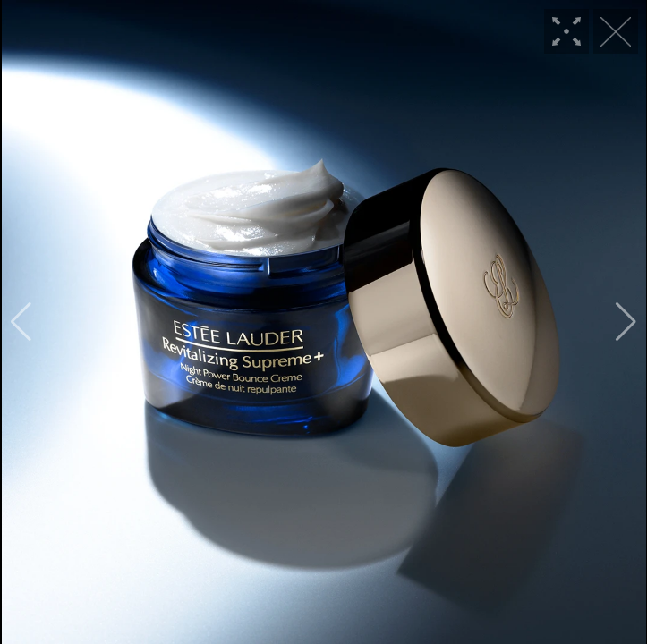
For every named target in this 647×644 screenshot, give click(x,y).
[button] (21, 322)
